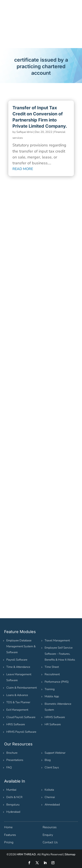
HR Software (53, 724)
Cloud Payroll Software (21, 717)
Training (50, 689)
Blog (48, 760)
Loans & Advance (17, 695)
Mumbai (11, 790)
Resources (50, 827)
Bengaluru (13, 805)
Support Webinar (55, 753)
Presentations (15, 760)
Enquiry (48, 835)
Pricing (9, 842)
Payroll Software (17, 660)
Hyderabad (13, 812)
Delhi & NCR (14, 797)
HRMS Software (55, 717)
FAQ (9, 767)
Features (10, 835)
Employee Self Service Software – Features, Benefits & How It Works (60, 654)
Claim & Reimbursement (22, 688)
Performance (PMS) (57, 682)
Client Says (52, 767)
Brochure (12, 753)
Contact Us (50, 842)
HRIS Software (16, 724)
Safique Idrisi (25, 132)
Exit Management (17, 710)
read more (23, 169)
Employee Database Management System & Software (21, 646)
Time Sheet (52, 667)
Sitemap (70, 854)
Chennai (50, 797)
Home (8, 827)
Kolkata (49, 790)
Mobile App (52, 696)
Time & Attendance (18, 667)
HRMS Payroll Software (21, 732)
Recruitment (52, 674)
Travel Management (57, 641)
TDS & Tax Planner (18, 702)
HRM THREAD (26, 854)
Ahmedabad (52, 805)
